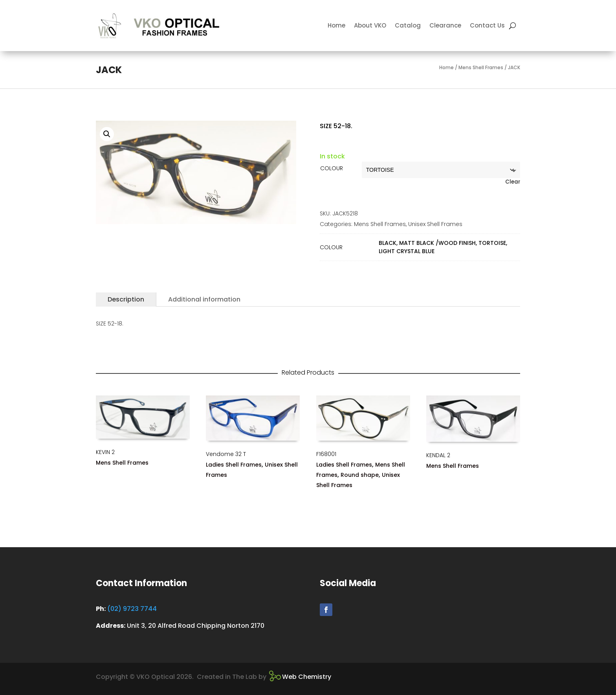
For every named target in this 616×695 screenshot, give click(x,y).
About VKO (370, 25)
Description (126, 299)
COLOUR (332, 168)
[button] (107, 134)
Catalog (408, 25)
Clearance (445, 25)
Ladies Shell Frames (234, 465)
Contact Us (487, 25)
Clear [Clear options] (513, 182)
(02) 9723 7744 (132, 609)
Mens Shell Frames (481, 67)
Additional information (204, 299)
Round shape (360, 475)
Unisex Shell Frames (435, 224)
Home (336, 25)
